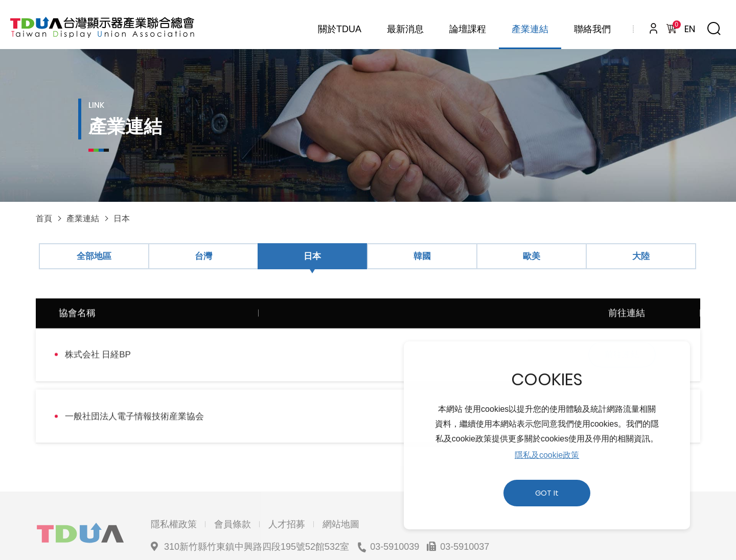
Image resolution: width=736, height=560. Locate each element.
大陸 (641, 256)
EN (690, 29)
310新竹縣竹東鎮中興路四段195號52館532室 (257, 507)
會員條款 (233, 485)
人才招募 (287, 485)
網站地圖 (341, 485)
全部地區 (94, 256)
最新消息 (405, 29)
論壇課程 (468, 29)
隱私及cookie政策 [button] (547, 455)
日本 (122, 218)
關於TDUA (340, 29)
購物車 (675, 26)
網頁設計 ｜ (510, 530)
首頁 (44, 218)
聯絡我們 (592, 29)
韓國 (422, 256)
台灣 (203, 256)
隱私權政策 (174, 485)
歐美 (532, 256)
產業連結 (530, 29)
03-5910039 (395, 507)
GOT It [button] (547, 493)
